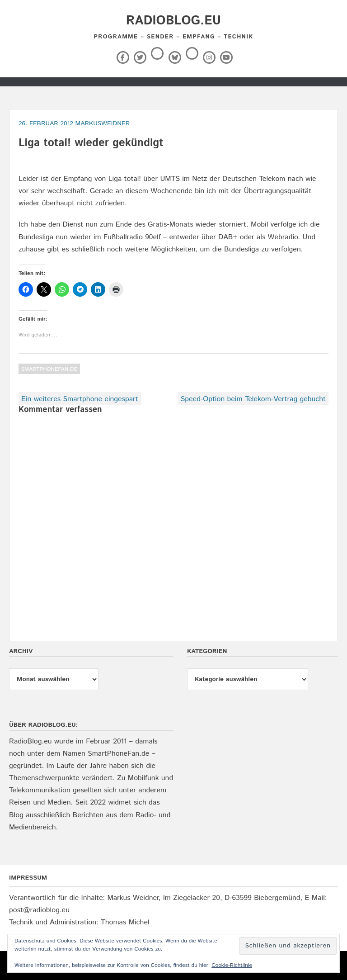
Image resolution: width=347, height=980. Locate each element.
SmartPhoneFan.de (49, 369)
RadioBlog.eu (173, 21)
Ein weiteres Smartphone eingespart (80, 399)
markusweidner (103, 123)
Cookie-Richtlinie (232, 965)
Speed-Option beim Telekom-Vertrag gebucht (253, 399)
